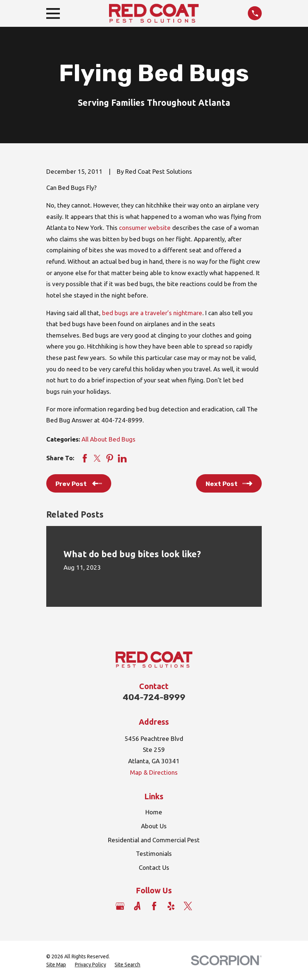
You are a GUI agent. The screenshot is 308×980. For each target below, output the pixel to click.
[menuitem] (56, 965)
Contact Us (154, 867)
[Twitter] (188, 906)
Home (154, 812)
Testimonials (154, 853)
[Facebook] (154, 906)
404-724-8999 (154, 697)
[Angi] (137, 906)
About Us (154, 826)
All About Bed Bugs (108, 439)
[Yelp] (171, 906)
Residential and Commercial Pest (154, 840)
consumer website (145, 228)
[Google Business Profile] (120, 906)
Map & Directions (154, 772)
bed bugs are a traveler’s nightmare (152, 313)
